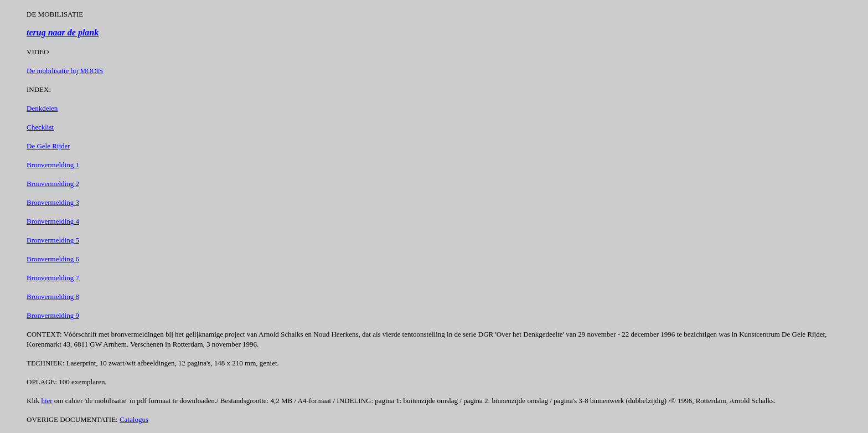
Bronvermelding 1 (53, 165)
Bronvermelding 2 (53, 184)
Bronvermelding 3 (53, 202)
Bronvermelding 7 (53, 278)
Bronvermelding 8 (53, 297)
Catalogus (134, 419)
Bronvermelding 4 (53, 221)
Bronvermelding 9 (53, 315)
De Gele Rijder (48, 146)
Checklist (40, 127)
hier (46, 401)
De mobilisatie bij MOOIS (65, 71)
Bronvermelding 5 (53, 240)
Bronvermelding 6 (53, 259)
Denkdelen (42, 108)
